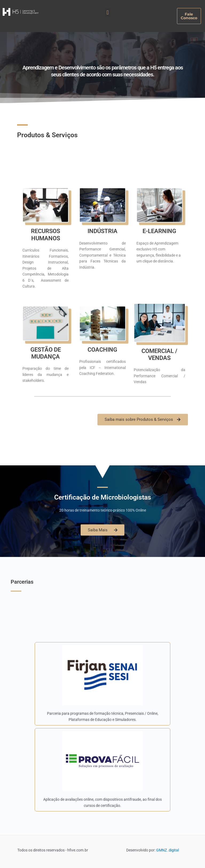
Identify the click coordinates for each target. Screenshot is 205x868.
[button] (108, 12)
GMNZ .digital (167, 850)
